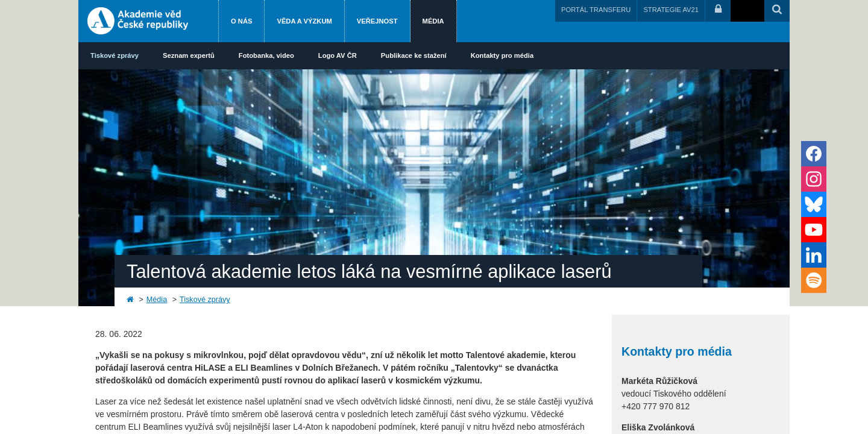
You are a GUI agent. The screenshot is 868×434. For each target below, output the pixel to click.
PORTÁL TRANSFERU (596, 10)
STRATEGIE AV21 (671, 10)
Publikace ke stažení (414, 55)
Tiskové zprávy (115, 55)
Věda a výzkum (304, 21)
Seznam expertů (189, 55)
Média (433, 21)
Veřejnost (377, 21)
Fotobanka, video (266, 55)
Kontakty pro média (502, 55)
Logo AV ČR (338, 55)
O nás (241, 21)
